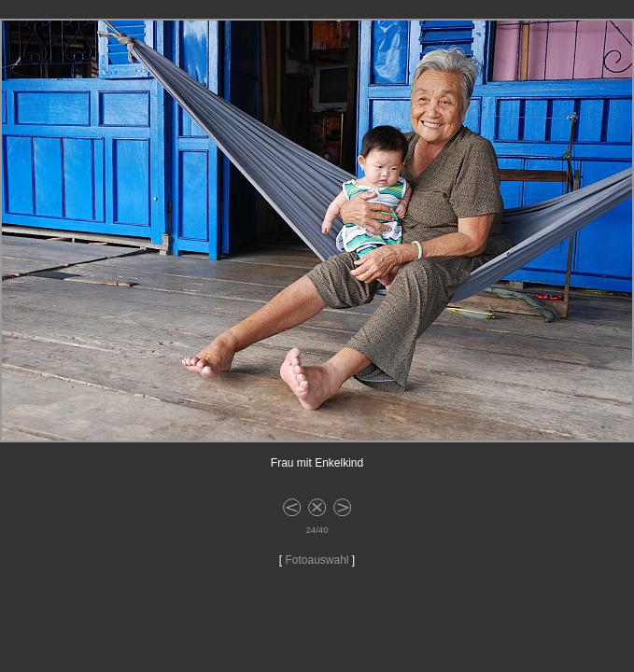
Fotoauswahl (317, 560)
